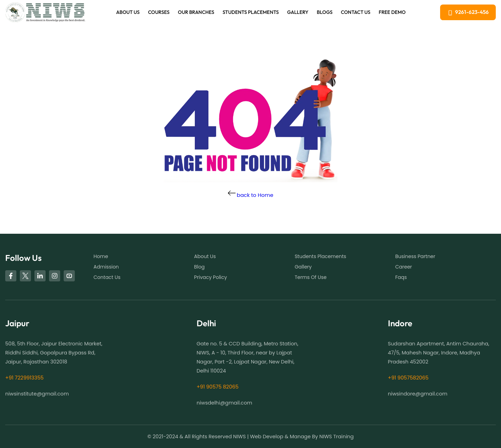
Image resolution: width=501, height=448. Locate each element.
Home (101, 256)
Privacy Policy (211, 277)
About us (128, 12)
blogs (325, 12)
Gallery (298, 12)
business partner (415, 256)
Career (404, 267)
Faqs (401, 277)
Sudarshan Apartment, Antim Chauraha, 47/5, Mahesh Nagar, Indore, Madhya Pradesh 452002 (439, 353)
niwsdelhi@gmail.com (224, 403)
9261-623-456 (468, 12)
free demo (392, 12)
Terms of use (311, 277)
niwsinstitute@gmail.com (37, 394)
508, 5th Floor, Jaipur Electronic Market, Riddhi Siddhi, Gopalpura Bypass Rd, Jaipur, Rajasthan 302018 (54, 353)
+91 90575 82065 (218, 387)
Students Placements (251, 12)
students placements (320, 256)
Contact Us (356, 12)
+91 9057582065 (408, 378)
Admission (106, 267)
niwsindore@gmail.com (418, 394)
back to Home (251, 195)
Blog (199, 267)
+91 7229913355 (24, 378)
